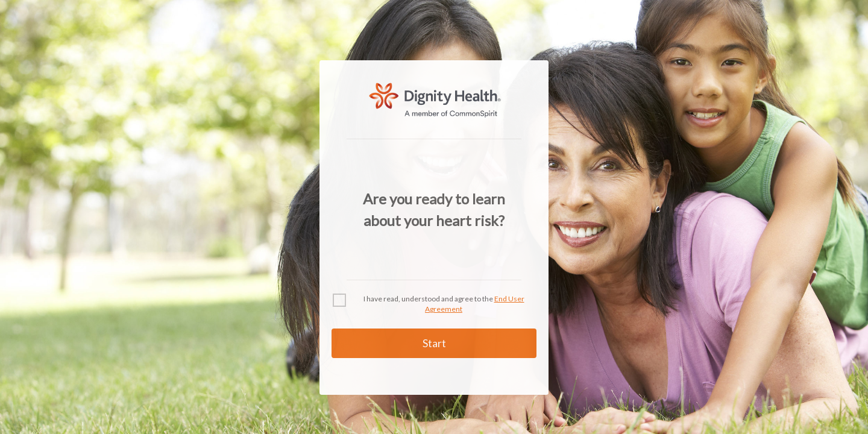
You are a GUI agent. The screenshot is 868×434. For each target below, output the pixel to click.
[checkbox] (434, 304)
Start (434, 343)
